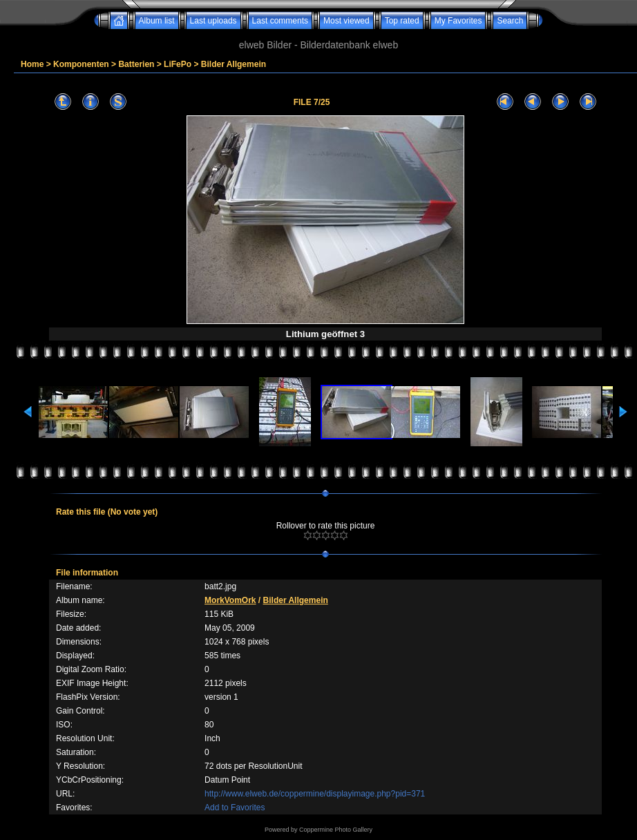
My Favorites (458, 21)
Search (510, 21)
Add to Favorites (235, 808)
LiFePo (178, 64)
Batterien (136, 64)
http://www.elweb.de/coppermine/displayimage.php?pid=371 (315, 794)
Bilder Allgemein (234, 64)
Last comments (280, 21)
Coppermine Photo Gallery (336, 830)
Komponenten (81, 64)
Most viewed (346, 21)
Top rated (402, 21)
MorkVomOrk (230, 600)
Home (32, 64)
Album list (157, 21)
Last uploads (213, 21)
